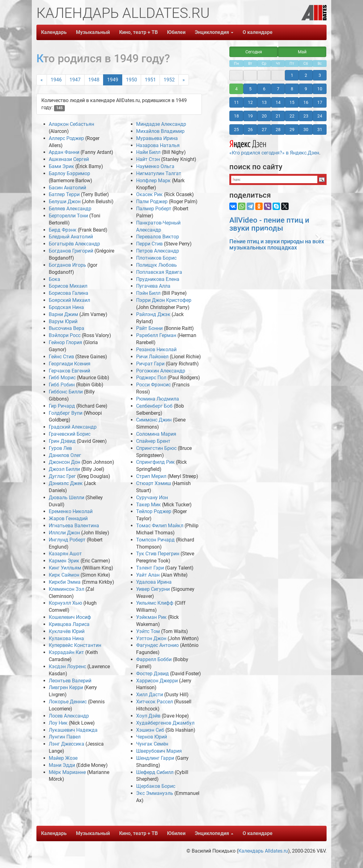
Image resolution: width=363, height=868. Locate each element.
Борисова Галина (69, 293)
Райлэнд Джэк (153, 314)
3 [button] (320, 75)
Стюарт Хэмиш (154, 483)
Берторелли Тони (68, 216)
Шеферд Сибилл (155, 772)
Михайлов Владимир (160, 131)
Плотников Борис (156, 258)
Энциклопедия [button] (214, 32)
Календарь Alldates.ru (263, 851)
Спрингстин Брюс (156, 448)
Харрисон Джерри (157, 681)
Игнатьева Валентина (74, 526)
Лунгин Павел (65, 737)
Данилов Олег (65, 455)
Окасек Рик (149, 194)
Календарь (54, 32)
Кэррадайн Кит (66, 652)
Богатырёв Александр (74, 244)
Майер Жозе (63, 758)
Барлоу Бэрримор (69, 173)
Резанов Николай (156, 350)
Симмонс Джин (154, 420)
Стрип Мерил (151, 476)
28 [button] (278, 130)
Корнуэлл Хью (65, 603)
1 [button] (292, 75)
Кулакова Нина (66, 638)
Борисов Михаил (68, 286)
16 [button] (306, 102)
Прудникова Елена (158, 279)
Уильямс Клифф (155, 603)
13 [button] (264, 102)
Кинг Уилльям (65, 568)
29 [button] (292, 130)
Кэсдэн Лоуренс (67, 666)
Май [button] (302, 52)
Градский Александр (73, 427)
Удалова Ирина (154, 582)
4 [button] (236, 89)
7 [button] (278, 89)
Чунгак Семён (152, 744)
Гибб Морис (62, 378)
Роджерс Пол (151, 378)
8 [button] (292, 89)
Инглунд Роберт (67, 540)
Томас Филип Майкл (160, 526)
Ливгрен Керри (66, 687)
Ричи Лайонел (152, 357)
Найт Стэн (148, 159)
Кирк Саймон (64, 575)
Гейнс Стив (61, 357)
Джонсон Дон (65, 462)
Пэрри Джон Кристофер (164, 300)
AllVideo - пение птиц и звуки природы (269, 224)
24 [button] (320, 116)
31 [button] (320, 130)
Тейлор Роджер (154, 511)
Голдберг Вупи (66, 413)
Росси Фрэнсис (153, 385)
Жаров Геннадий (68, 518)
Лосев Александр (69, 716)
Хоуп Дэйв (148, 716)
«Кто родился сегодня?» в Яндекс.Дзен (274, 147)
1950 (131, 80)
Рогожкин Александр (161, 371)
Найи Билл (148, 152)
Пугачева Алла (153, 286)
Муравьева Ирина (157, 138)
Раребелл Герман (156, 335)
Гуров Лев (60, 448)
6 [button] (264, 89)
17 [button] (320, 102)
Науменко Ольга (155, 166)
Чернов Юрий (152, 737)
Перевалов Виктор (158, 237)
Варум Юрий (63, 321)
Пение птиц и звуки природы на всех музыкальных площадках (277, 244)
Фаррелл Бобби (154, 659)
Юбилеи (176, 32)
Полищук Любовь (156, 265)
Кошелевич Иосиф (70, 617)
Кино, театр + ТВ (138, 32)
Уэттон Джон (151, 638)
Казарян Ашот (65, 554)
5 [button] (250, 89)
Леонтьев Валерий (70, 681)
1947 (75, 80)
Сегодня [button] (254, 52)
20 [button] (264, 116)
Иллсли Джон (64, 533)
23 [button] (306, 116)
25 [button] (236, 130)
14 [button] (278, 102)
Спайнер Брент (153, 441)
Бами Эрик (61, 166)
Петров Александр (158, 251)
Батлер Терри (64, 194)
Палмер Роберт (154, 209)
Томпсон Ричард (155, 540)
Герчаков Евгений (69, 371)
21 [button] (278, 116)
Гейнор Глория (65, 342)
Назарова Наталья (158, 145)
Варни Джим (63, 314)
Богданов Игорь (67, 265)
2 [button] (306, 75)
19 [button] (250, 116)
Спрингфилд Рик (155, 462)
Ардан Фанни (64, 152)
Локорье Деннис (68, 702)
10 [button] (320, 89)
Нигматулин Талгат (159, 173)
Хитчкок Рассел (154, 702)
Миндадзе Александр (161, 124)
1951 (150, 80)
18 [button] (236, 116)
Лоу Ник (58, 723)
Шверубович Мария (159, 751)
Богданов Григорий (71, 251)
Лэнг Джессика (67, 744)
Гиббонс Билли (66, 392)
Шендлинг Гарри (155, 758)
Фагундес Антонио (157, 645)
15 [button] (292, 102)
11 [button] (236, 102)
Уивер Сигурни (153, 589)
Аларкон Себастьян (71, 124)
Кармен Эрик (64, 561)
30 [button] (306, 130)
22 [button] (292, 116)
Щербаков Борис (156, 786)
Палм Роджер (152, 202)
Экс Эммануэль (155, 793)
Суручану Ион (152, 498)
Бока (54, 279)
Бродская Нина (66, 307)
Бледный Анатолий (71, 237)
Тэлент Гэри (150, 568)
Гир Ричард (62, 406)
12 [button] (250, 102)
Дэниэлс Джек (66, 483)
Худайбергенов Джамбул (165, 723)
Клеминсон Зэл (67, 589)
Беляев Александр (70, 209)
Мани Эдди (62, 765)
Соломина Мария (156, 434)
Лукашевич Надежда (73, 730)
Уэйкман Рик (151, 617)
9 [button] (306, 89)
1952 (169, 80)
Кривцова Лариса (69, 624)
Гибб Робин (62, 385)
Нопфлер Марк (153, 181)
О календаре (258, 32)
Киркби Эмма (65, 582)
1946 (56, 80)
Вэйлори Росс (65, 335)
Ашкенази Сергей (69, 159)
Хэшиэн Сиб (150, 730)
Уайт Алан (148, 575)
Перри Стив (149, 244)
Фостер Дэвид (152, 674)
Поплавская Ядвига (159, 272)
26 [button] (250, 130)
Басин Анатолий (67, 188)
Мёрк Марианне (67, 772)
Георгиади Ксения (70, 364)
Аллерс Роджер (66, 138)
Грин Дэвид (62, 441)
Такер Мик (148, 505)
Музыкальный (93, 32)
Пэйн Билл (148, 293)
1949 (113, 80)
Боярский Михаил (69, 300)
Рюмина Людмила (158, 399)
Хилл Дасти (150, 695)
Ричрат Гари (150, 364)
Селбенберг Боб (154, 406)
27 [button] (264, 130)
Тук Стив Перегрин (158, 554)
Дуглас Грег (62, 476)
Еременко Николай (71, 511)
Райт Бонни (149, 328)
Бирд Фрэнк (63, 230)
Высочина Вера (67, 328)
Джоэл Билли (64, 469)
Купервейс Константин (75, 645)
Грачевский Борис (70, 434)
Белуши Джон (65, 202)
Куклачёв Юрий (67, 631)
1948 (94, 80)
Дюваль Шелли (67, 498)
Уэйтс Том (148, 631)
